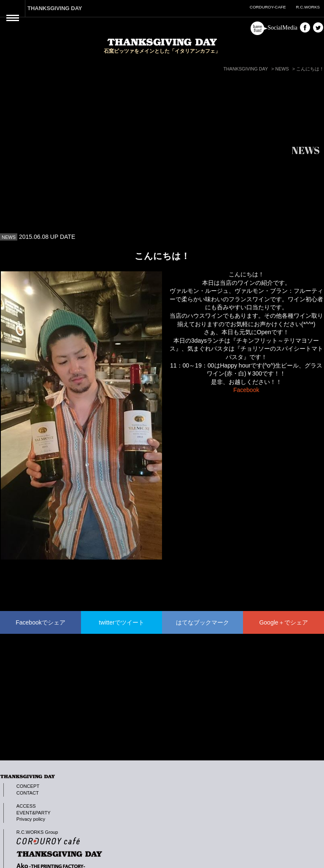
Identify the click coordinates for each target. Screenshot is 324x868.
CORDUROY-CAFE (268, 7)
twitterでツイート (121, 622)
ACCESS (26, 806)
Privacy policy (31, 819)
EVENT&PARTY (34, 813)
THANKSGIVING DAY (55, 8)
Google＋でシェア (283, 622)
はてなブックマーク (202, 622)
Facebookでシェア (40, 622)
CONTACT (28, 793)
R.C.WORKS (308, 7)
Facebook (246, 390)
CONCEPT (28, 786)
